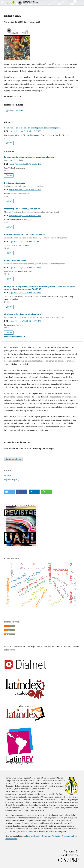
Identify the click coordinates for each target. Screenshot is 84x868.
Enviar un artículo (13, 459)
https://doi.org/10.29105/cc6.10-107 (25, 164)
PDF (10, 143)
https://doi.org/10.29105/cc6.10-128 (25, 267)
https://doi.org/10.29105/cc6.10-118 (25, 241)
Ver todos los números (13, 337)
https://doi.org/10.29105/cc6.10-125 (25, 216)
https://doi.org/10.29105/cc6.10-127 (25, 190)
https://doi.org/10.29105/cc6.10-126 (25, 293)
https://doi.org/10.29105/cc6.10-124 (25, 321)
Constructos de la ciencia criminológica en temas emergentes (33, 128)
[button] (10, 492)
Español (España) (12, 479)
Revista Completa (15, 111)
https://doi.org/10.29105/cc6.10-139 (25, 131)
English (7, 475)
